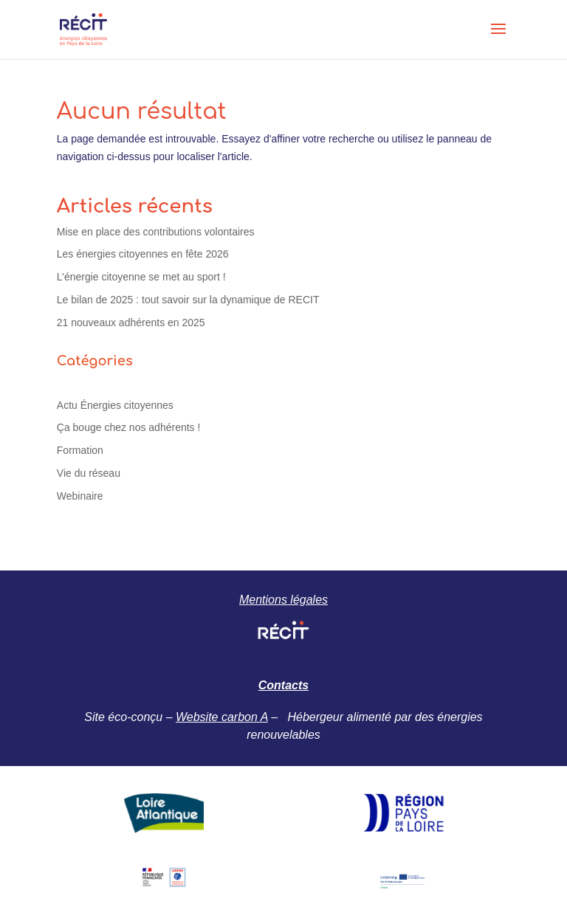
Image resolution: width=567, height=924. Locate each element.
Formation (80, 450)
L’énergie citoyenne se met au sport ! (141, 277)
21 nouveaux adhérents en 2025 (131, 323)
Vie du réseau (89, 473)
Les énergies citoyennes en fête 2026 (143, 254)
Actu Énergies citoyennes (115, 405)
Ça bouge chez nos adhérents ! (129, 427)
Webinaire (80, 496)
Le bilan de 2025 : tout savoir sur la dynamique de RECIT (188, 300)
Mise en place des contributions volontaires (156, 232)
